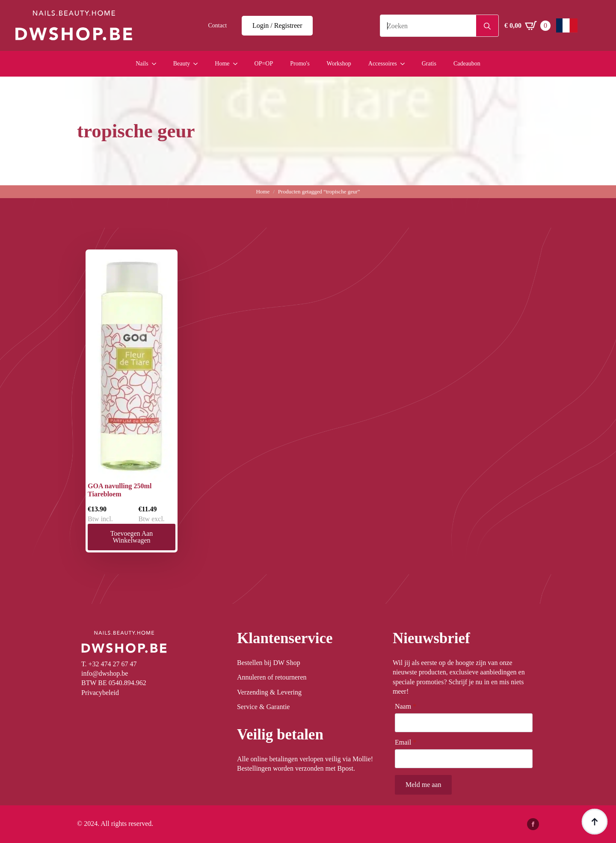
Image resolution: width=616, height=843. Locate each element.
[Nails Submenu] (157, 64)
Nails (142, 64)
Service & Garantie (264, 707)
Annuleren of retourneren (272, 677)
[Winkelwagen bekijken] (527, 26)
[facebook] (533, 824)
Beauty (182, 64)
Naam (406, 706)
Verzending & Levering (269, 692)
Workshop (339, 64)
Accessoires (383, 64)
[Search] (487, 26)
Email (406, 742)
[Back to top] (595, 822)
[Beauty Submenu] (198, 64)
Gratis (429, 64)
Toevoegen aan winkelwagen (132, 537)
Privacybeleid (100, 693)
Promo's (300, 64)
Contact (218, 25)
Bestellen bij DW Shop (269, 663)
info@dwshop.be (105, 673)
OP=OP (264, 64)
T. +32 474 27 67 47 (109, 664)
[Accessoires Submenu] (405, 64)
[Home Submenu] (238, 64)
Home (222, 64)
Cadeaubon (467, 64)
